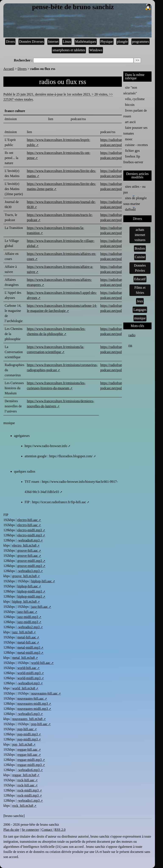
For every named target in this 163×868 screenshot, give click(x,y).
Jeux (140, 301)
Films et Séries (140, 290)
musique (140, 318)
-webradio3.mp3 (28, 571)
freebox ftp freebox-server (133, 159)
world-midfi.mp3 (29, 673)
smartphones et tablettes (69, 50)
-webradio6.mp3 (28, 770)
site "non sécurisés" (130, 90)
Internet (53, 42)
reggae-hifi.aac (27, 749)
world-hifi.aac (41, 663)
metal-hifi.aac (27, 637)
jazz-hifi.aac (40, 607)
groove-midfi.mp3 (30, 561)
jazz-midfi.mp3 (28, 617)
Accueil (9, 69)
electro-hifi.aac (27, 520)
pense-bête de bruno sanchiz (92, 7)
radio (132, 335)
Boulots (140, 248)
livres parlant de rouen (135, 113)
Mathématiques (86, 42)
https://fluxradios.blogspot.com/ (71, 456)
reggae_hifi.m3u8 (24, 775)
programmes (141, 42)
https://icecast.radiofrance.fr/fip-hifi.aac (59, 502)
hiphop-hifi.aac (41, 581)
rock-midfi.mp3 (28, 790)
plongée (122, 42)
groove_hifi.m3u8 (24, 576)
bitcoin (130, 105)
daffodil (130, 209)
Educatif (140, 279)
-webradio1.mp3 (28, 801)
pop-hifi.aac (39, 724)
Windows (96, 50)
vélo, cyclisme (135, 99)
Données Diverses (31, 42)
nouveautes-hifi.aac (44, 693)
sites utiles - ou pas (134, 189)
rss (130, 345)
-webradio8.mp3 (28, 540)
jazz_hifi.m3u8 (22, 632)
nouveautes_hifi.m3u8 (27, 719)
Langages (140, 310)
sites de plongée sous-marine (135, 201)
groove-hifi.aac (27, 550)
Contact (47, 830)
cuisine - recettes (136, 145)
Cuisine (140, 257)
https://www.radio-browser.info (46, 446)
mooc (129, 139)
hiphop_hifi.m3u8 (24, 602)
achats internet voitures (140, 235)
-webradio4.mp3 (28, 683)
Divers (11, 42)
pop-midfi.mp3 (27, 734)
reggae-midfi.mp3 (29, 760)
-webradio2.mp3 (28, 627)
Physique (107, 42)
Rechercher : (23, 60)
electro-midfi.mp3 (30, 530)
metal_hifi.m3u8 (23, 658)
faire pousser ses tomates (135, 131)
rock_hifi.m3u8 (23, 806)
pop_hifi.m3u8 (22, 744)
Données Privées (140, 268)
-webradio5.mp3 (28, 714)
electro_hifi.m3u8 (24, 545)
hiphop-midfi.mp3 (30, 591)
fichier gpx (132, 151)
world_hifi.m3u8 (24, 688)
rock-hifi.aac (26, 780)
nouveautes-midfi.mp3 (32, 704)
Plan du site (11, 830)
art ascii (130, 122)
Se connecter (30, 830)
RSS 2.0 (60, 830)
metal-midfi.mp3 (29, 647)
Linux (67, 42)
